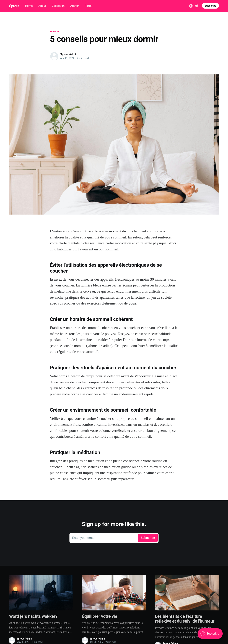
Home (29, 6)
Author (74, 6)
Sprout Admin (69, 54)
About (42, 6)
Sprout (14, 6)
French (54, 32)
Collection (58, 6)
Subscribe (210, 6)
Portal (88, 6)
